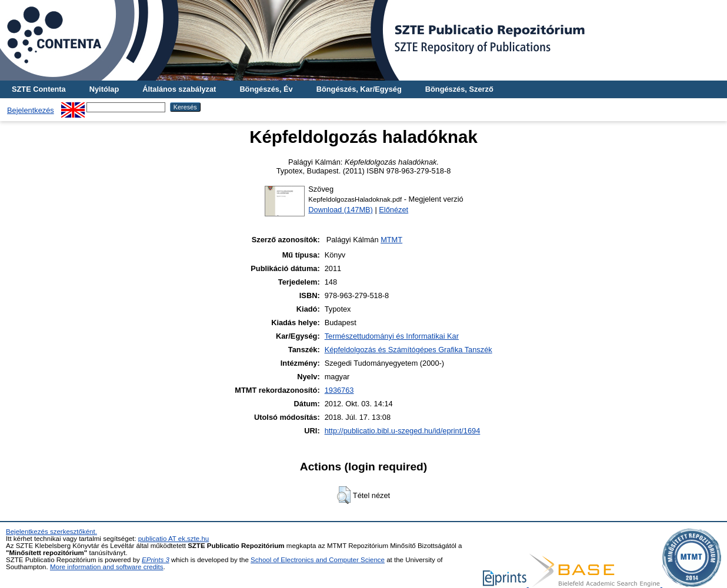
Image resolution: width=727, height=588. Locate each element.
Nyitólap (104, 89)
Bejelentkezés (31, 110)
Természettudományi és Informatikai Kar (392, 336)
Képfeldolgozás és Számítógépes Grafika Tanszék (408, 350)
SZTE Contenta (39, 89)
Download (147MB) (341, 210)
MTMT (391, 240)
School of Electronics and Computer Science (318, 560)
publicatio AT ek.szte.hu (174, 539)
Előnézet (393, 210)
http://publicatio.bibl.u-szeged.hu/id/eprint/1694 (403, 431)
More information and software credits (107, 567)
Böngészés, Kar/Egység (359, 89)
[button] (344, 495)
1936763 (339, 390)
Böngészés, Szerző (459, 89)
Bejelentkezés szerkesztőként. (51, 532)
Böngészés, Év (266, 89)
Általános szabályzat (179, 89)
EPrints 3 (156, 560)
